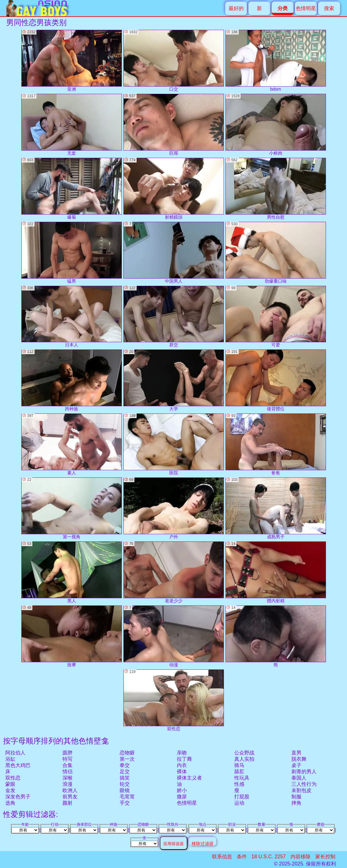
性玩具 (242, 778)
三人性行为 (304, 784)
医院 (174, 444)
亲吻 (182, 753)
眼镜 (125, 790)
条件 (242, 857)
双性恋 (13, 778)
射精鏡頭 (174, 189)
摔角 (296, 803)
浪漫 (68, 784)
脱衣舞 (299, 759)
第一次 (127, 759)
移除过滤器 (203, 843)
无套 (72, 125)
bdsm (276, 61)
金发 (10, 790)
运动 (239, 803)
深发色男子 (18, 797)
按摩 (72, 636)
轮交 (125, 784)
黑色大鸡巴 (18, 765)
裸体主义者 (189, 778)
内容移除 (301, 857)
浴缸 (10, 759)
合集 (68, 765)
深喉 (68, 778)
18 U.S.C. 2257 (269, 857)
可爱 (276, 317)
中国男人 (174, 253)
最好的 (236, 8)
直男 (296, 753)
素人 (72, 444)
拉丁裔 (184, 759)
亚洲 (72, 61)
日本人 (72, 317)
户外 (174, 508)
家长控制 (325, 857)
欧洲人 (70, 790)
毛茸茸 (127, 797)
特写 (68, 759)
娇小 (182, 790)
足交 (125, 772)
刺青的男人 (304, 772)
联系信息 (222, 857)
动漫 (174, 636)
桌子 (296, 765)
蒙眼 (10, 784)
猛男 (72, 253)
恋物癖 (127, 753)
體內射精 (276, 572)
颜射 (68, 803)
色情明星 (306, 8)
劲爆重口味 (276, 253)
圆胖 (68, 753)
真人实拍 (244, 759)
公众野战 (244, 753)
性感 (239, 784)
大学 (174, 380)
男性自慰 (276, 189)
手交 (125, 803)
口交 (174, 61)
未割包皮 (301, 790)
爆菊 (72, 189)
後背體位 (276, 380)
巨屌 (174, 125)
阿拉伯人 (15, 753)
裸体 (182, 772)
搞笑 (125, 778)
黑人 (72, 572)
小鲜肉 (276, 125)
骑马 (239, 765)
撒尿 (182, 797)
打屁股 (242, 797)
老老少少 (174, 572)
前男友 (70, 797)
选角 (10, 803)
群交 (174, 317)
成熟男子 (276, 508)
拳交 (125, 765)
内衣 (182, 765)
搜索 (329, 8)
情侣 (68, 772)
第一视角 (72, 508)
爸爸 (276, 444)
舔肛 (239, 772)
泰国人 (299, 778)
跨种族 (72, 380)
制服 (296, 797)
